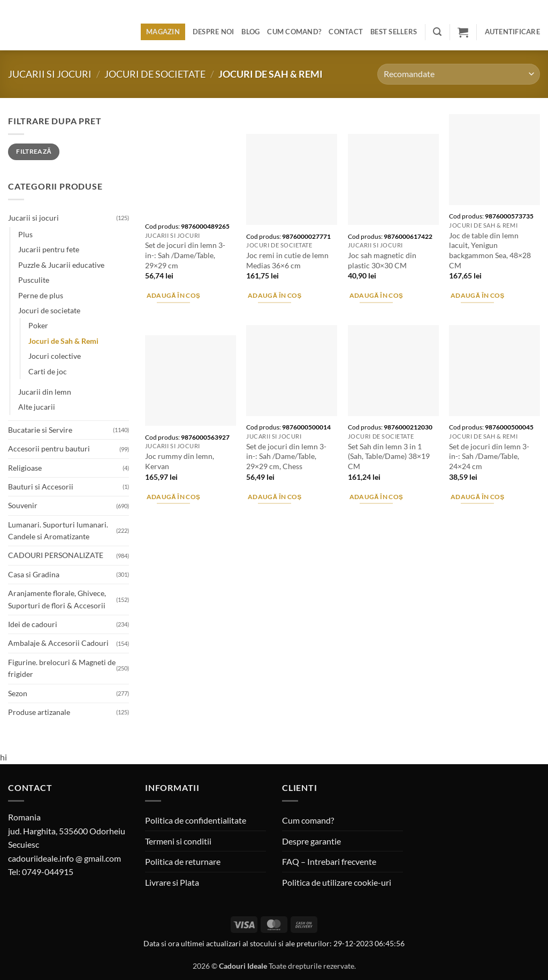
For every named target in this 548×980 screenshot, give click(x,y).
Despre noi (214, 32)
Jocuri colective (55, 356)
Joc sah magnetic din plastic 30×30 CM (382, 260)
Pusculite (34, 280)
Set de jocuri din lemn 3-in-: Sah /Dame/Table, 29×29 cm (185, 255)
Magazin (163, 32)
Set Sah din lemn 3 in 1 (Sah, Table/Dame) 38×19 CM (389, 456)
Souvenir (23, 505)
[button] (437, 32)
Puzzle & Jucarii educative (61, 265)
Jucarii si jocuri (50, 74)
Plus (25, 234)
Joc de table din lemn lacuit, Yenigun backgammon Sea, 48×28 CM (490, 250)
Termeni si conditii (178, 841)
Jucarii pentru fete (49, 249)
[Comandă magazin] (459, 74)
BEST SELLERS (394, 32)
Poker (38, 325)
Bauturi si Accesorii (41, 487)
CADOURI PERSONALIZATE (56, 555)
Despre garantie (311, 841)
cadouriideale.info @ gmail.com (64, 858)
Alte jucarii (37, 407)
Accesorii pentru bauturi (49, 448)
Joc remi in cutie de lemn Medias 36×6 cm (287, 260)
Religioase (25, 468)
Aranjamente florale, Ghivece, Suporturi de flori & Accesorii (57, 599)
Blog (250, 32)
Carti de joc (48, 371)
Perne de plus (41, 295)
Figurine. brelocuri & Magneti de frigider (62, 668)
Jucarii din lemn (45, 392)
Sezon (18, 693)
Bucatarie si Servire (40, 430)
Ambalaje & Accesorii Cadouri (58, 643)
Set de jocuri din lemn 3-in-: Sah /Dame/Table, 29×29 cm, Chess (286, 456)
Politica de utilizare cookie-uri (337, 882)
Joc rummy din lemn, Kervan (180, 461)
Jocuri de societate (155, 74)
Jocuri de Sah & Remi (63, 341)
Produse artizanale (39, 712)
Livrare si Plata (172, 882)
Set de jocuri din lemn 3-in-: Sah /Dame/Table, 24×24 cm (489, 456)
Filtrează (34, 151)
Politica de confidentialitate (196, 820)
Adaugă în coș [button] (174, 295)
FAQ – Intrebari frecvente (329, 861)
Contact (346, 32)
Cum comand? (294, 32)
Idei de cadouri (33, 624)
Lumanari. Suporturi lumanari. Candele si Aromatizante (58, 530)
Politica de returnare (183, 861)
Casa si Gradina (34, 574)
